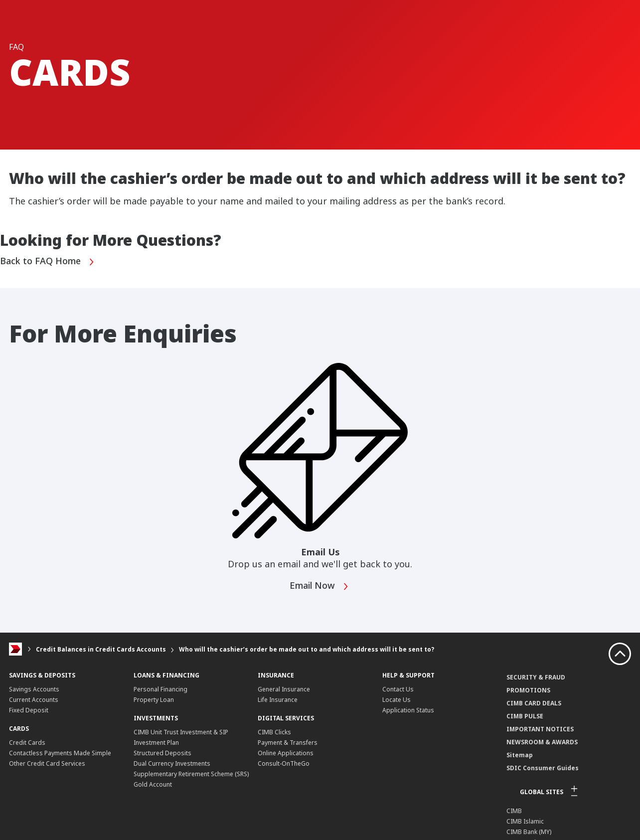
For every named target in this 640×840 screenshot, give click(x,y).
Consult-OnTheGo (284, 763)
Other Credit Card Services (47, 763)
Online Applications (286, 753)
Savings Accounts (34, 689)
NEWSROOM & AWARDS (542, 742)
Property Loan (154, 700)
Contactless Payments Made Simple (60, 753)
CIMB (514, 811)
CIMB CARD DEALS (534, 703)
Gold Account (153, 784)
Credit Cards (27, 743)
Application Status (408, 710)
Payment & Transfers (288, 743)
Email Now (319, 587)
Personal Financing (160, 689)
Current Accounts (34, 700)
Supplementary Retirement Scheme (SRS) (191, 774)
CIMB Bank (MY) (529, 832)
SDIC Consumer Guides (543, 768)
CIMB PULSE (525, 716)
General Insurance (284, 689)
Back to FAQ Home (47, 262)
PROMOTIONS (528, 690)
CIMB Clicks (274, 732)
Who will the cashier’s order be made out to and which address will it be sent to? (307, 649)
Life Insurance (278, 700)
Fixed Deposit (29, 710)
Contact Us (398, 689)
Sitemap (520, 755)
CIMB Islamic (525, 821)
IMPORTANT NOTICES (540, 729)
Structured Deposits (162, 753)
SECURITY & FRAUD (536, 677)
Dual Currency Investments (172, 763)
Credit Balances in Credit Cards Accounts (101, 649)
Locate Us (397, 700)
